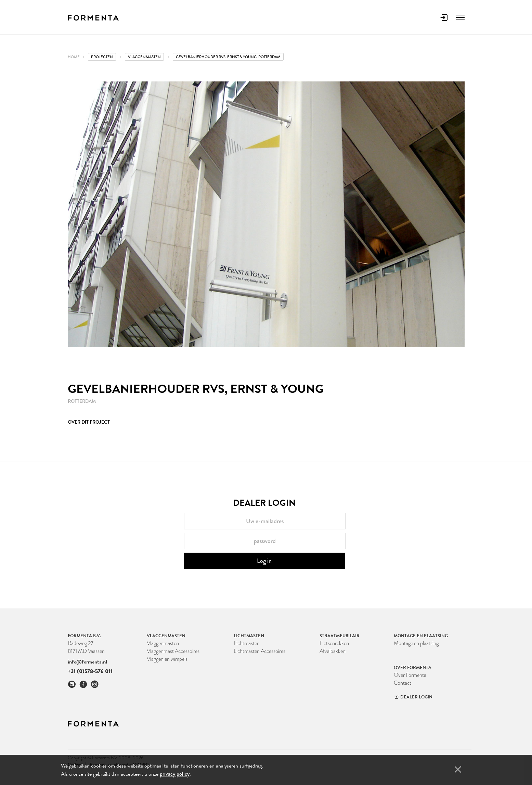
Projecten (102, 57)
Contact (403, 683)
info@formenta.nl (87, 662)
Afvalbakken (333, 651)
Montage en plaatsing (416, 643)
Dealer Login (413, 697)
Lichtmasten (247, 643)
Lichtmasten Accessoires (259, 651)
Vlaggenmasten (163, 643)
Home (74, 57)
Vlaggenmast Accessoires (173, 651)
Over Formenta (410, 675)
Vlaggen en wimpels (167, 659)
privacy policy (175, 774)
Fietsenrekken (334, 643)
